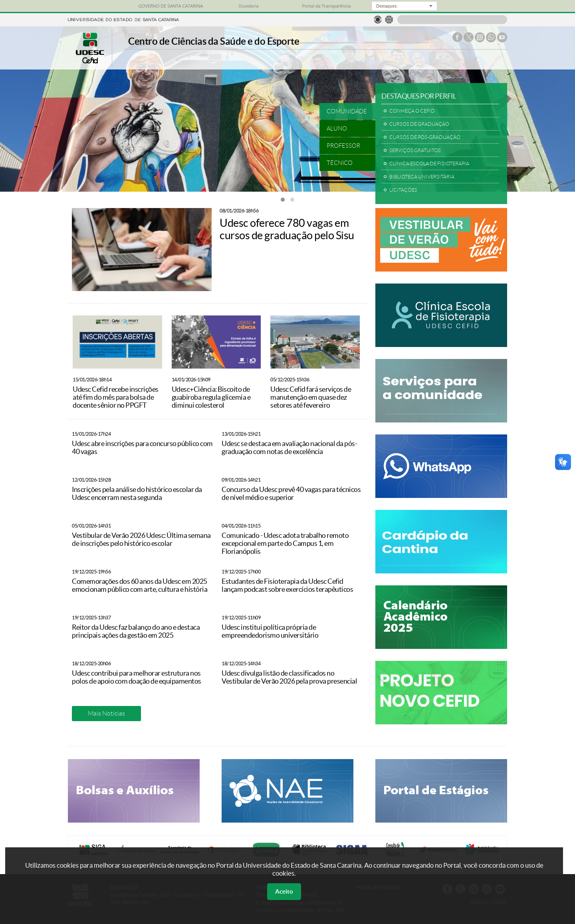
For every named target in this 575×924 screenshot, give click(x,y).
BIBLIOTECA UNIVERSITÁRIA (422, 177)
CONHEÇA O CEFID (412, 111)
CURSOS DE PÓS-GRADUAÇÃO (425, 137)
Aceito (284, 891)
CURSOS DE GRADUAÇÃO (419, 124)
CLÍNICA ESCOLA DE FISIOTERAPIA (429, 164)
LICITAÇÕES (403, 190)
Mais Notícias (106, 713)
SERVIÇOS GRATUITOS (415, 151)
